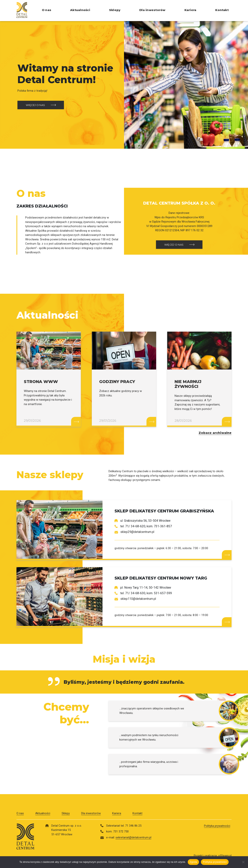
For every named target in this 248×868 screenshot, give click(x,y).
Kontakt (222, 10)
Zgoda (193, 862)
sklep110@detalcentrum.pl (138, 599)
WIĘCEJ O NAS (35, 105)
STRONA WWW (41, 382)
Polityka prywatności (217, 826)
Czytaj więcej (76, 421)
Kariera (190, 10)
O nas (46, 10)
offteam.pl (225, 856)
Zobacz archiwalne (215, 433)
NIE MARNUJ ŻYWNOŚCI (188, 384)
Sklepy (115, 10)
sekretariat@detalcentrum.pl (133, 837)
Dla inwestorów (152, 10)
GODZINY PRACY (117, 382)
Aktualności (80, 10)
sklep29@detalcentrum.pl (138, 532)
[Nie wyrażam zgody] (243, 862)
